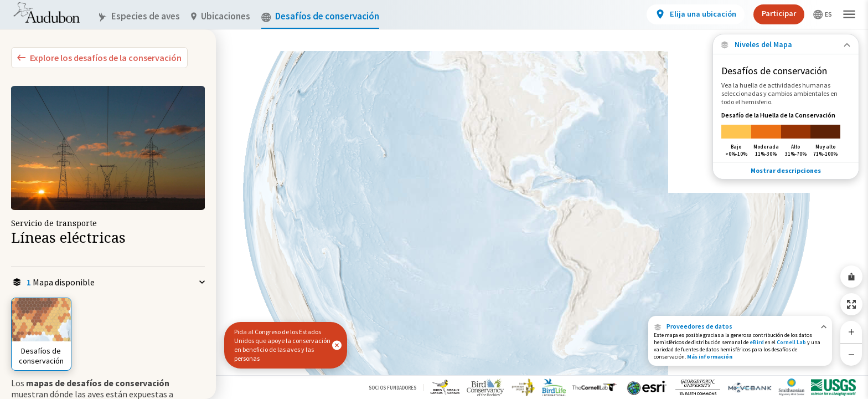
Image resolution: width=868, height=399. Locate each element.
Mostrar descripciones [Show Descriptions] (786, 170)
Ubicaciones (221, 16)
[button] (740, 326)
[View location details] (696, 14)
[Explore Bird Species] (99, 58)
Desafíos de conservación (320, 16)
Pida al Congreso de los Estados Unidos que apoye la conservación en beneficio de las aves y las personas (282, 345)
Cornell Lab (791, 342)
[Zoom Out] (851, 354)
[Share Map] (851, 277)
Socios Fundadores (392, 388)
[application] (434, 199)
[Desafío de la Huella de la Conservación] (786, 134)
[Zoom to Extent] (851, 304)
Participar (779, 13)
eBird (757, 342)
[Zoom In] (851, 332)
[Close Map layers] (786, 45)
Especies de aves (139, 16)
